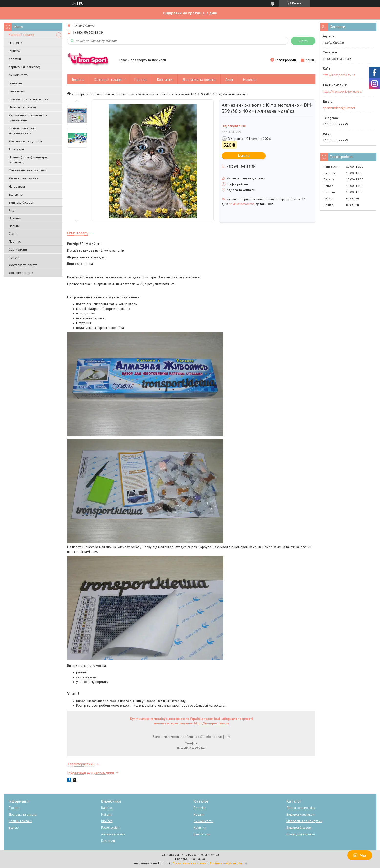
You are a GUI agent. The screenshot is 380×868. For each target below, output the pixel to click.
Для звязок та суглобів (26, 141)
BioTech (107, 821)
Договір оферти (21, 273)
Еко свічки (16, 194)
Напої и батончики (22, 107)
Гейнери (15, 51)
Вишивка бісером (22, 202)
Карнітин (200, 828)
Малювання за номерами (27, 170)
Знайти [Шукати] (303, 41)
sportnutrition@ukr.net (339, 108)
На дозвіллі (17, 186)
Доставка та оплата (23, 265)
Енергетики (17, 91)
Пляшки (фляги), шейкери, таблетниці (28, 160)
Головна (78, 79)
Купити (244, 156)
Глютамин (16, 83)
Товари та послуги (88, 94)
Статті (13, 234)
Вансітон (107, 808)
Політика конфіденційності (228, 863)
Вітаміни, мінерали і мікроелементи (23, 131)
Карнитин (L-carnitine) (24, 67)
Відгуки (14, 257)
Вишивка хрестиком (301, 814)
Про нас (15, 241)
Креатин (15, 59)
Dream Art (108, 841)
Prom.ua (213, 854)
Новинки (15, 218)
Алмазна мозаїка (113, 834)
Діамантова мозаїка (23, 178)
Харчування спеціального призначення (28, 118)
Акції (12, 210)
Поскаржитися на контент (190, 863)
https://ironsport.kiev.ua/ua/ (343, 91)
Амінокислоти (18, 75)
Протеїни (15, 43)
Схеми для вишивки (301, 834)
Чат (360, 855)
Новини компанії (20, 821)
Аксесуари (16, 149)
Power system (111, 828)
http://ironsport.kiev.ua (339, 75)
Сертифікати (18, 249)
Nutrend (107, 814)
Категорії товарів (21, 35)
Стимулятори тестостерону (28, 99)
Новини (14, 226)
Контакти (165, 79)
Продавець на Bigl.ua (190, 859)
